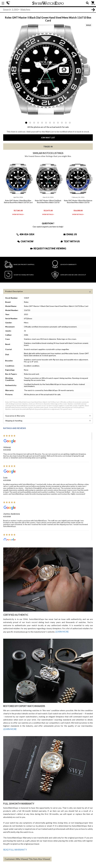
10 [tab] (62, 123)
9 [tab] (58, 123)
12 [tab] (70, 123)
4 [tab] (38, 123)
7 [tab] (50, 123)
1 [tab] (26, 123)
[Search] (48, 10)
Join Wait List (48, 138)
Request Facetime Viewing (48, 248)
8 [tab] (54, 123)
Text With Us (70, 241)
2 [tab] (30, 123)
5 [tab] (42, 123)
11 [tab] (66, 123)
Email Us (70, 234)
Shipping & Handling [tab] (48, 420)
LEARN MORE (62, 631)
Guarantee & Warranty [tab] (48, 415)
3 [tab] (34, 123)
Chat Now (25, 241)
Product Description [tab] (48, 291)
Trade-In (48, 147)
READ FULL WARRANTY (14, 848)
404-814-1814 (8, 3)
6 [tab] (46, 123)
